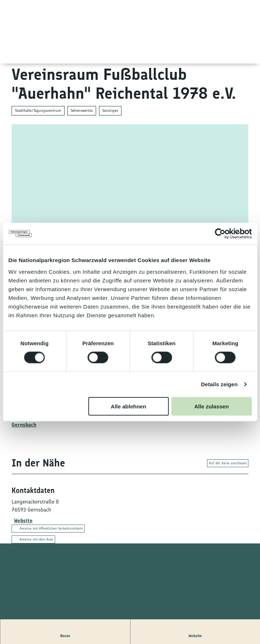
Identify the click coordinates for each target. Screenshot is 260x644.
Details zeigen (219, 384)
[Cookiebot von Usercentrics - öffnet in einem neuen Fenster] (220, 234)
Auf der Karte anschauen (228, 463)
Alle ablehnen (129, 406)
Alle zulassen (212, 406)
